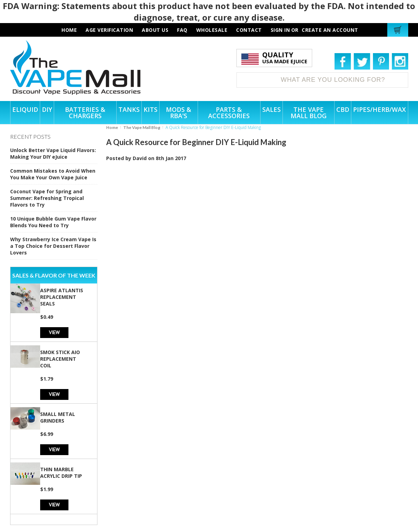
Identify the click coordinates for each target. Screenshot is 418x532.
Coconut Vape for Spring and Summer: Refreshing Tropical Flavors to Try (47, 198)
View (54, 332)
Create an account (330, 30)
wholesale (212, 30)
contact (249, 30)
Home (112, 127)
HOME (69, 30)
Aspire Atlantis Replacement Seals (62, 297)
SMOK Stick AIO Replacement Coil (60, 359)
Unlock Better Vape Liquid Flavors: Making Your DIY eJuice (53, 153)
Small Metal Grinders (58, 417)
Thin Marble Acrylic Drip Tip (61, 473)
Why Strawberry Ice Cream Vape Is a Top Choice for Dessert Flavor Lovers (53, 246)
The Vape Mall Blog (142, 127)
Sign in (280, 30)
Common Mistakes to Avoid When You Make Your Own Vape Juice (53, 174)
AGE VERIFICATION (109, 30)
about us (155, 30)
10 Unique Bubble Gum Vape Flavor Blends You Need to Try (53, 222)
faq (182, 30)
